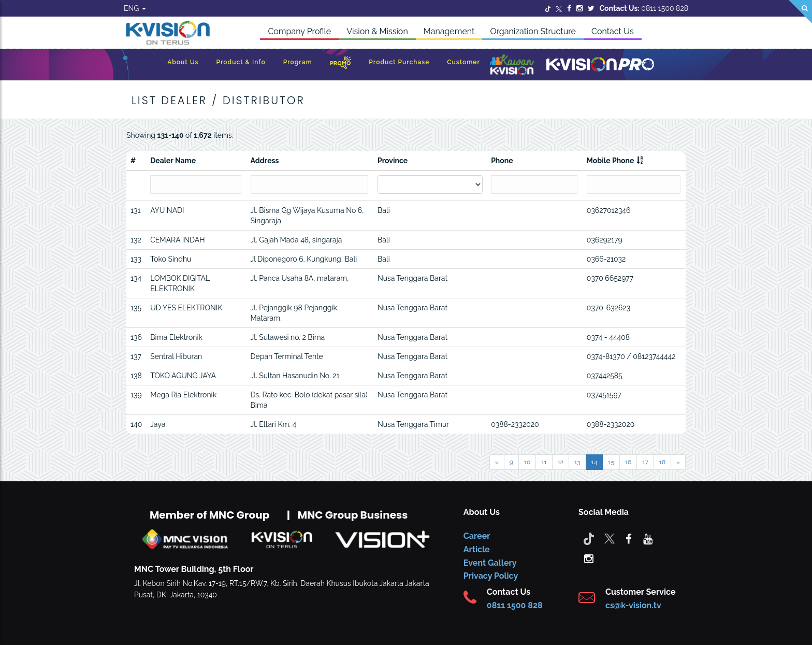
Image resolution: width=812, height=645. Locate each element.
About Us (183, 62)
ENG (135, 8)
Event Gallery (490, 563)
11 (544, 462)
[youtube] (648, 538)
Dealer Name (173, 161)
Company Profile (299, 31)
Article (477, 549)
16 (628, 462)
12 (561, 462)
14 (594, 462)
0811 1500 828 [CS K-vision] (515, 605)
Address (265, 161)
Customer (463, 62)
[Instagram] (579, 8)
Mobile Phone (611, 161)
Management (449, 31)
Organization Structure (533, 31)
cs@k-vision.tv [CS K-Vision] (633, 605)
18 (662, 462)
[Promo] (341, 65)
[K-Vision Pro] (600, 65)
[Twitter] (548, 8)
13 (577, 462)
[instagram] (589, 558)
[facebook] (629, 538)
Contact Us (613, 31)
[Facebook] (569, 8)
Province (393, 161)
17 (645, 462)
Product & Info (241, 62)
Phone (502, 161)
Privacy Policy (491, 576)
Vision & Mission (377, 31)
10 (527, 462)
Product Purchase (399, 62)
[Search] (800, 12)
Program (298, 62)
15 (611, 462)
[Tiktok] (589, 538)
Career (477, 536)
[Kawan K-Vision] (512, 66)
